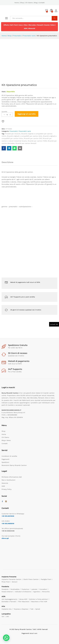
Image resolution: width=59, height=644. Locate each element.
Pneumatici (14, 131)
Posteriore (25, 589)
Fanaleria (5, 589)
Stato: (4, 92)
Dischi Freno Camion (31, 579)
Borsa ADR (23, 599)
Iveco (21, 25)
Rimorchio (46, 592)
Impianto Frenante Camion (11, 579)
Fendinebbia (15, 589)
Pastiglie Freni (46, 579)
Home (17, 3)
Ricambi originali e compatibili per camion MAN (24, 136)
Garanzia (5, 483)
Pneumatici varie (25, 131)
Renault (40, 25)
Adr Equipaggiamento (9, 599)
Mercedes (32, 25)
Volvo (53, 25)
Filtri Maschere (24, 602)
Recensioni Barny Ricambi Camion (14, 465)
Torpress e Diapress (21, 609)
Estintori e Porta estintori (38, 599)
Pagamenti (5, 459)
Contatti (42, 3)
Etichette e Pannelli (9, 602)
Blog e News (6, 440)
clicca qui (5, 538)
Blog (36, 3)
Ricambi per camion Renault (26, 143)
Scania (47, 25)
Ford (16, 25)
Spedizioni (5, 462)
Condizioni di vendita (9, 456)
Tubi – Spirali (35, 609)
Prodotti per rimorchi (13, 134)
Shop (22, 3)
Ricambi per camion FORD (37, 141)
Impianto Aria (7, 609)
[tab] (9, 163)
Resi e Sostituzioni (8, 480)
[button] (6, 638)
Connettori (43, 589)
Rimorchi (32, 28)
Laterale (34, 589)
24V (8, 616)
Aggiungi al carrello (27, 114)
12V (3, 616)
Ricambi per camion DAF (33, 138)
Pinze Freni (6, 582)
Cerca (55, 18)
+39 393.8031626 (8, 516)
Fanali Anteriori (7, 592)
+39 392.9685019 (8, 523)
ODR (3, 486)
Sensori (15, 582)
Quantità (4, 112)
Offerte (6, 25)
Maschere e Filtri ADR (39, 602)
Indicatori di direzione (23, 592)
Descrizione (7, 162)
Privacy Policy (7, 489)
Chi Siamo (29, 3)
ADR (25, 28)
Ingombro (37, 592)
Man (26, 25)
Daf (12, 25)
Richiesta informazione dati (12, 477)
